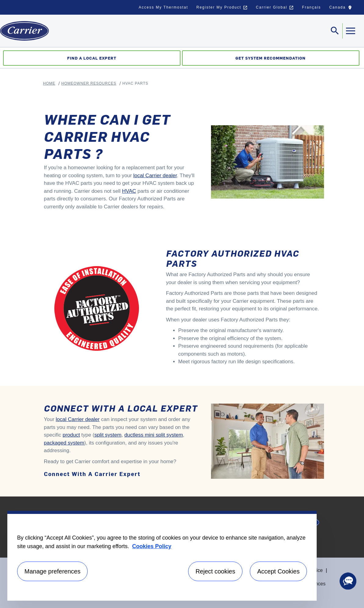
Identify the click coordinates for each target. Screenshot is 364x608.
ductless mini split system (154, 435)
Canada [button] (342, 9)
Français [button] (311, 7)
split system (108, 435)
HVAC (129, 191)
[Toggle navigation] (335, 31)
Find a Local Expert (92, 58)
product (71, 435)
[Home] (24, 31)
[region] (162, 556)
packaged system (64, 443)
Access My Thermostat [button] (163, 7)
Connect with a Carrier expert (92, 474)
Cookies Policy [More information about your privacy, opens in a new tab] (152, 546)
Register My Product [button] (222, 8)
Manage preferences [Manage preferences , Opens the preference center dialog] (52, 571)
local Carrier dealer (155, 176)
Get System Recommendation (271, 58)
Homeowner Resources (89, 83)
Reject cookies (215, 571)
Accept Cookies (278, 571)
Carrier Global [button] (275, 8)
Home (49, 83)
